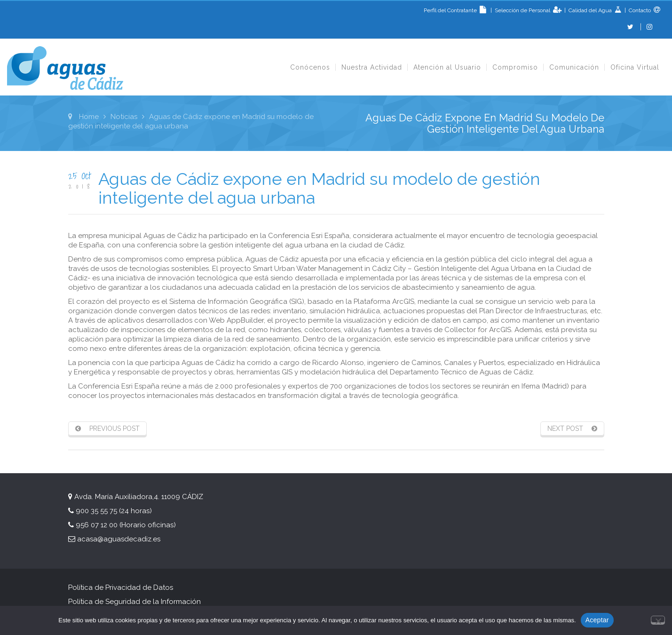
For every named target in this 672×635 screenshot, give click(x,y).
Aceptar (597, 620)
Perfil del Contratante (456, 10)
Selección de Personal (523, 10)
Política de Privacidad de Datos (121, 587)
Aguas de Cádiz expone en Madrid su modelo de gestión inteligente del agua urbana (319, 188)
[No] (658, 619)
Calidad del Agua (591, 10)
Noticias (124, 117)
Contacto (639, 10)
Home (89, 117)
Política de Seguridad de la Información (135, 602)
